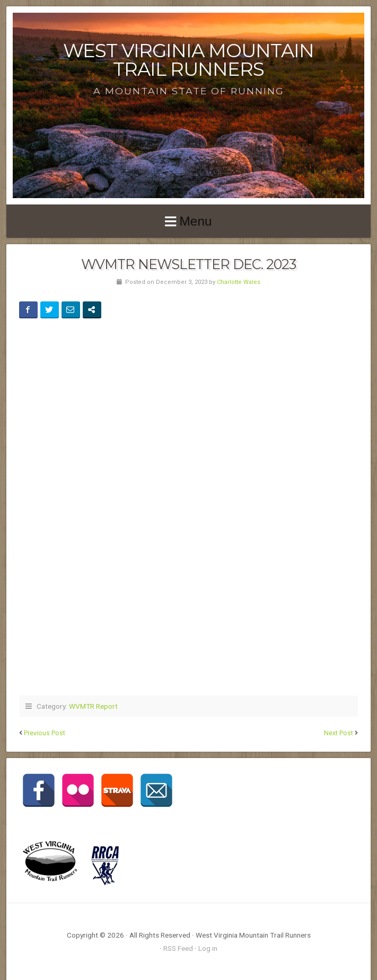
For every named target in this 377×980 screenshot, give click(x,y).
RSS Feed (178, 948)
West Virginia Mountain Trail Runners (188, 60)
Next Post (339, 733)
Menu (195, 221)
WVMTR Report (93, 706)
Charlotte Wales (239, 282)
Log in (208, 948)
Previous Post (45, 733)
